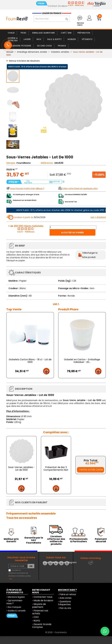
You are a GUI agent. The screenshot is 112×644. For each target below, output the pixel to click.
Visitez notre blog (91, 558)
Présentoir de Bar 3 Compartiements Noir (56, 469)
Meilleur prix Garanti (11, 540)
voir (11, 579)
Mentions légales (16, 597)
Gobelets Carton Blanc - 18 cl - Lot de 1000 (30, 361)
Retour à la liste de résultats (24, 61)
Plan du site (65, 608)
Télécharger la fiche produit (90, 255)
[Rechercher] (52, 19)
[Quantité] (73, 227)
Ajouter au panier (72, 233)
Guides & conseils (17, 611)
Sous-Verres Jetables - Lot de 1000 (21, 469)
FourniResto (24, 163)
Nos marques (14, 607)
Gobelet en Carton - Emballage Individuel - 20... (82, 361)
